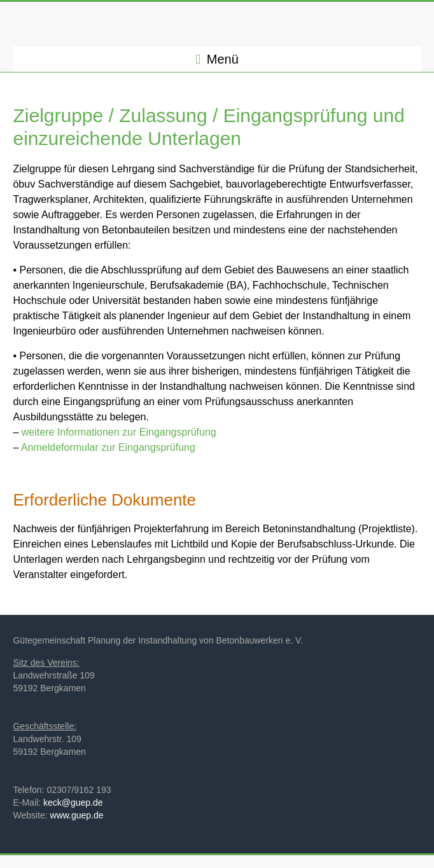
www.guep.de (77, 815)
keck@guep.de (73, 803)
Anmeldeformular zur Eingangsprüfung (108, 447)
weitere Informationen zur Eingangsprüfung (119, 432)
